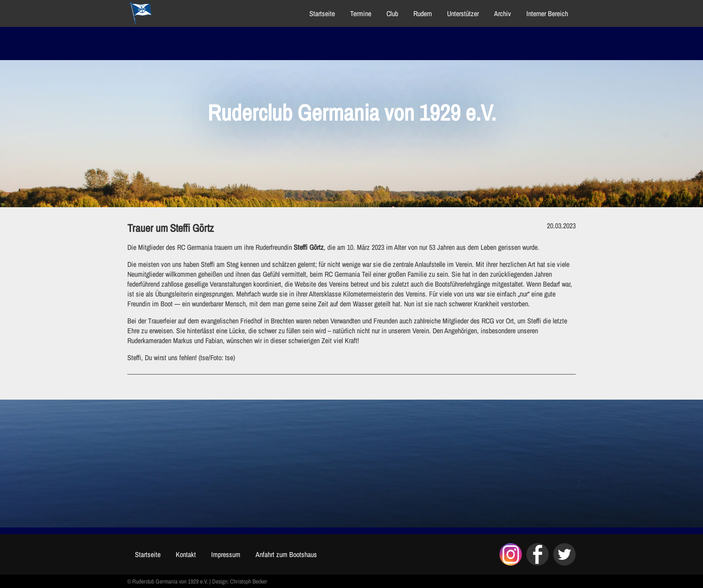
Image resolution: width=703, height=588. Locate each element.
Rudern (423, 13)
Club (392, 13)
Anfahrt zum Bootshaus (286, 554)
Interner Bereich (547, 13)
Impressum (226, 554)
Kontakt (186, 554)
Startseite (322, 13)
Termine (361, 13)
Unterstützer (463, 13)
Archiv (503, 13)
